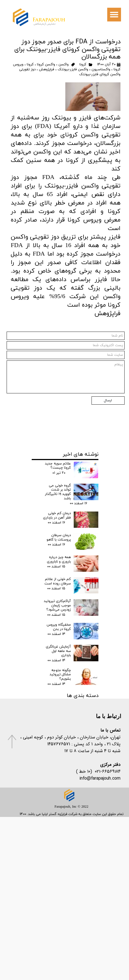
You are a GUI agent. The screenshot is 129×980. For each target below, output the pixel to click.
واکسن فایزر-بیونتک (73, 69)
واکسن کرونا (46, 65)
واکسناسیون (101, 69)
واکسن (64, 65)
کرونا (83, 65)
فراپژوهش (47, 69)
